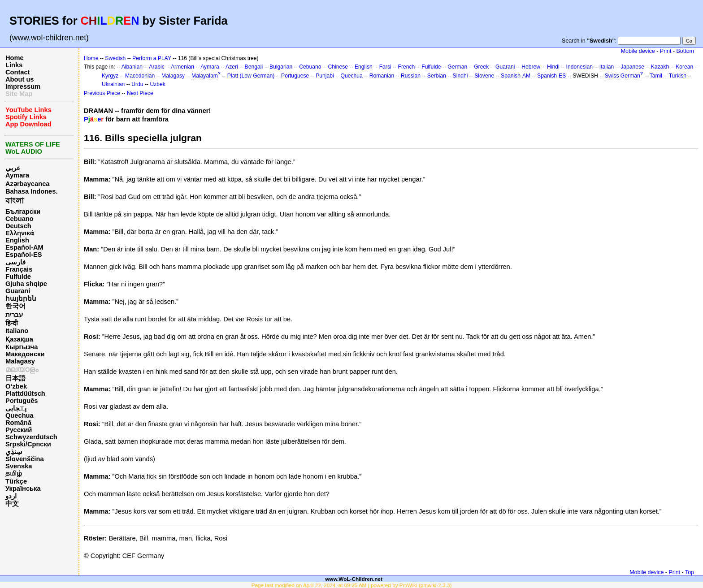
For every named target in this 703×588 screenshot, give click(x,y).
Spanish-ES (551, 76)
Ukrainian (113, 84)
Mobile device (638, 51)
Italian (607, 67)
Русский (19, 430)
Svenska (19, 466)
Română (18, 423)
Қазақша (19, 339)
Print (666, 51)
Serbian (437, 76)
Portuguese (295, 76)
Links (14, 65)
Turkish (678, 76)
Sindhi (460, 76)
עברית (14, 315)
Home (15, 58)
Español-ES (24, 255)
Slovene (484, 76)
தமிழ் (14, 473)
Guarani (18, 291)
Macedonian (140, 76)
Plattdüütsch (25, 393)
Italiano (17, 331)
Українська (23, 489)
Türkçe (16, 481)
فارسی (15, 262)
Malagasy (20, 361)
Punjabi (325, 76)
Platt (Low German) (251, 76)
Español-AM (24, 247)
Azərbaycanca (27, 184)
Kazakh (660, 67)
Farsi (385, 67)
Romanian (382, 76)
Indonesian (579, 67)
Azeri (232, 67)
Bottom (685, 51)
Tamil (656, 76)
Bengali (254, 67)
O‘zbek (16, 386)
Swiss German (623, 76)
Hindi (553, 67)
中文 (12, 504)
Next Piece (140, 93)
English (17, 240)
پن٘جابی (16, 408)
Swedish (115, 58)
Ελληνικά (20, 233)
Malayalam (205, 76)
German (457, 67)
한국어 (15, 306)
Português (22, 401)
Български (23, 212)
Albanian (132, 67)
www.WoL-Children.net (354, 579)
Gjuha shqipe (26, 284)
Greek (481, 67)
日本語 (15, 378)
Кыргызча (22, 347)
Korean (684, 67)
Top (690, 572)
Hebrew (531, 67)
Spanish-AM (516, 76)
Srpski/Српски (28, 444)
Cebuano (20, 219)
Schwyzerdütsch (31, 437)
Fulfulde (18, 277)
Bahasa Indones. (31, 191)
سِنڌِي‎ (14, 452)
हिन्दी (12, 323)
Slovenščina (25, 459)
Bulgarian (281, 67)
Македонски (25, 354)
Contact (18, 72)
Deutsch (18, 226)
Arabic (156, 67)
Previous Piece (102, 93)
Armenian (182, 67)
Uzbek (157, 84)
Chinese (338, 67)
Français (19, 269)
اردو (11, 496)
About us (20, 79)
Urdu (137, 84)
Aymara (17, 175)
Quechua (20, 415)
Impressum (23, 86)
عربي (13, 168)
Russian (411, 76)
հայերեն (21, 298)
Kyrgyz (110, 76)
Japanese (632, 67)
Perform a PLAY (152, 58)
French (407, 67)
